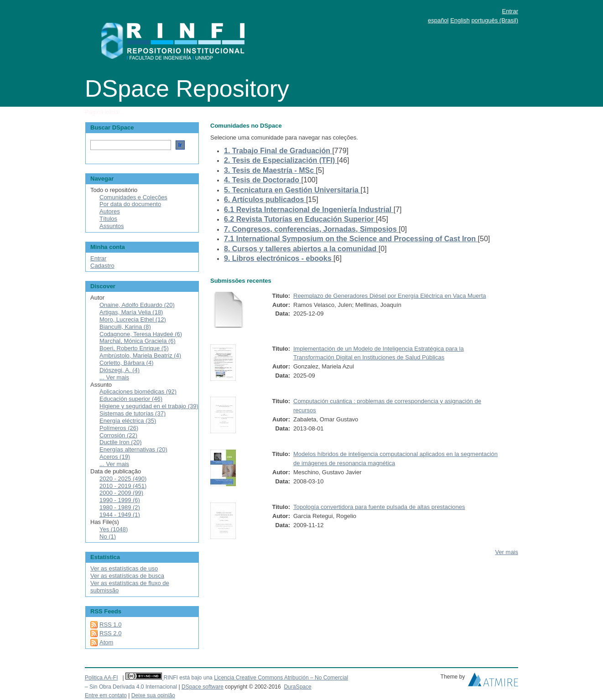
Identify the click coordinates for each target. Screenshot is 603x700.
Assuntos (112, 226)
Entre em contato (106, 695)
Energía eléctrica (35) (128, 421)
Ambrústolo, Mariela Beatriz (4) (140, 355)
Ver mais (507, 552)
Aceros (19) (115, 457)
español (438, 20)
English (460, 20)
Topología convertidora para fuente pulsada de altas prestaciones (379, 507)
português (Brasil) (495, 20)
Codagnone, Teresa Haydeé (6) (141, 334)
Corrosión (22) (118, 435)
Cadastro (102, 266)
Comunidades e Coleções (133, 197)
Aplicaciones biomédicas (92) (138, 391)
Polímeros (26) (119, 428)
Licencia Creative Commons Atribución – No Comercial (281, 678)
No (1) (108, 537)
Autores (110, 211)
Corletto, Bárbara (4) (127, 363)
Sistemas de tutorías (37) (133, 413)
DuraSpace (297, 687)
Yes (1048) (114, 529)
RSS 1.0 (110, 625)
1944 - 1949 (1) (120, 515)
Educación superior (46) (131, 399)
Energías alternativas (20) (133, 449)
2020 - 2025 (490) (123, 479)
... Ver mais (114, 377)
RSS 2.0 (110, 633)
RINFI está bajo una (188, 678)
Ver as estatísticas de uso (124, 568)
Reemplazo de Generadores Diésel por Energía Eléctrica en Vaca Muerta (390, 296)
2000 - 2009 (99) (121, 493)
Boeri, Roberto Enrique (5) (134, 348)
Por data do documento (130, 204)
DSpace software (203, 687)
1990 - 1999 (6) (120, 500)
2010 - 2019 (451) (123, 486)
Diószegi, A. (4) (120, 370)
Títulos (108, 219)
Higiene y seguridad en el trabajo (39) (149, 406)
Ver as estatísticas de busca (127, 576)
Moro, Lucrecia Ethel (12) (133, 319)
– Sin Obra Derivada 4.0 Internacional (131, 687)
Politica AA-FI (101, 678)
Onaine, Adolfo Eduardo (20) (137, 305)
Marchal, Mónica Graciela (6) (138, 341)
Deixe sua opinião (153, 695)
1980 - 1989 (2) (120, 507)
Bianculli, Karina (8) (125, 327)
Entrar (510, 11)
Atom (106, 642)
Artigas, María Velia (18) (131, 312)
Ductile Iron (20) (120, 442)
